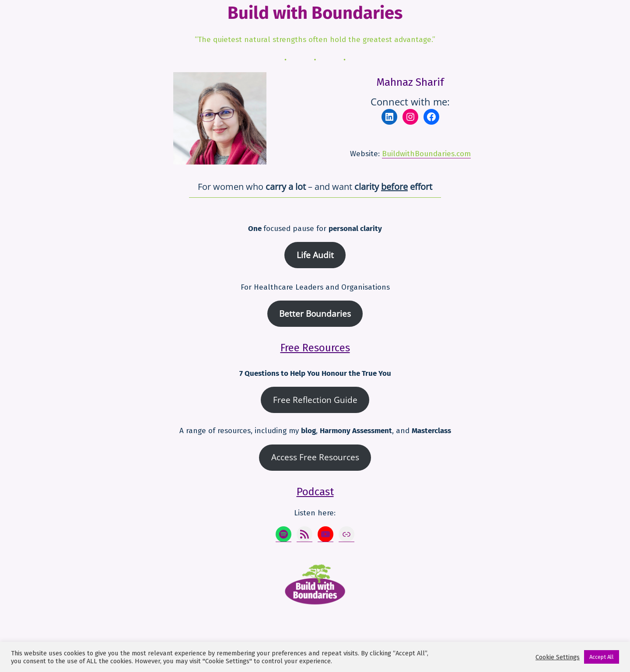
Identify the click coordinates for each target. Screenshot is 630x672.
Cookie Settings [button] (558, 657)
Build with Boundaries (315, 13)
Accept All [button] (602, 657)
